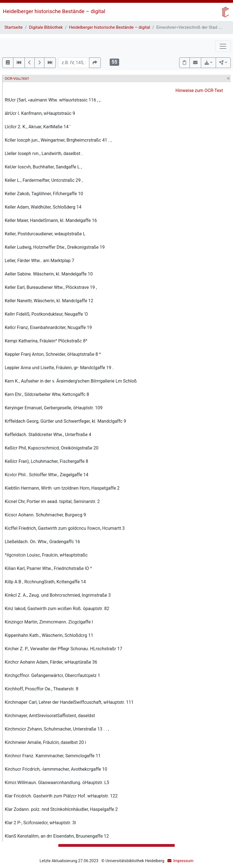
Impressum (183, 861)
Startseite (14, 27)
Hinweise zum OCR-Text (199, 90)
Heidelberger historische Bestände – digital (54, 11)
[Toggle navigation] (223, 46)
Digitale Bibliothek (46, 27)
